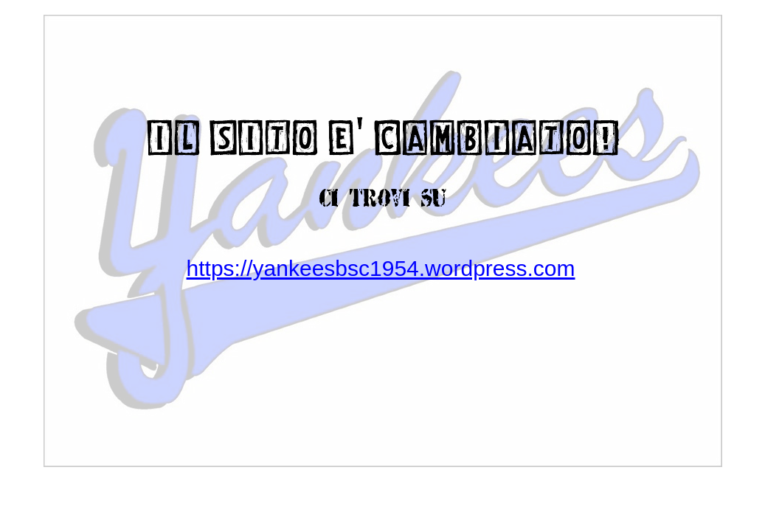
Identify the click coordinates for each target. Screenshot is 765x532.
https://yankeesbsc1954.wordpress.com (381, 268)
